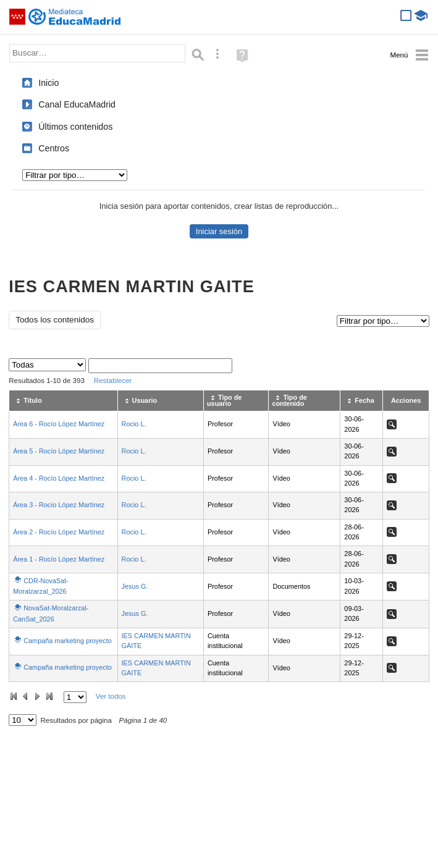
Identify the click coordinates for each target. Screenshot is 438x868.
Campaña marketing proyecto (68, 641)
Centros (54, 148)
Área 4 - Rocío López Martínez (59, 478)
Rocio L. (134, 424)
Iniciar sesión (219, 231)
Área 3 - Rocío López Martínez (59, 505)
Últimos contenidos (75, 127)
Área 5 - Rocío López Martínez (59, 451)
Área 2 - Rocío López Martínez (59, 532)
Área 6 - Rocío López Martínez (59, 424)
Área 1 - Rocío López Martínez (59, 559)
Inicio (48, 83)
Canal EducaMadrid (77, 104)
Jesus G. (135, 586)
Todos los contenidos (55, 320)
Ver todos (111, 696)
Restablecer (113, 381)
